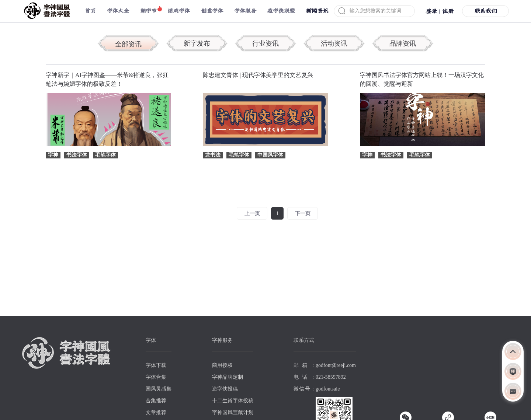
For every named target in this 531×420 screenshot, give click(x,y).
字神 (53, 155)
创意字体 (212, 11)
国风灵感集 (159, 389)
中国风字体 (270, 155)
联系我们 (486, 11)
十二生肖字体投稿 (233, 401)
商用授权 (222, 365)
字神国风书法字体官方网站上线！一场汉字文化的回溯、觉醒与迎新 (422, 79)
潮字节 (148, 11)
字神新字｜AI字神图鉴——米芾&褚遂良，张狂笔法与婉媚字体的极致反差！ (107, 79)
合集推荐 (156, 401)
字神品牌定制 (228, 377)
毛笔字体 (105, 155)
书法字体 (77, 155)
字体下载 (156, 365)
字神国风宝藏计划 (233, 412)
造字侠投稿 (225, 389)
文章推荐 (156, 412)
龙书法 (213, 155)
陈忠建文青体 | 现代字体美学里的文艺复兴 (258, 75)
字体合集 (156, 377)
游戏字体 (179, 11)
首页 (90, 11)
